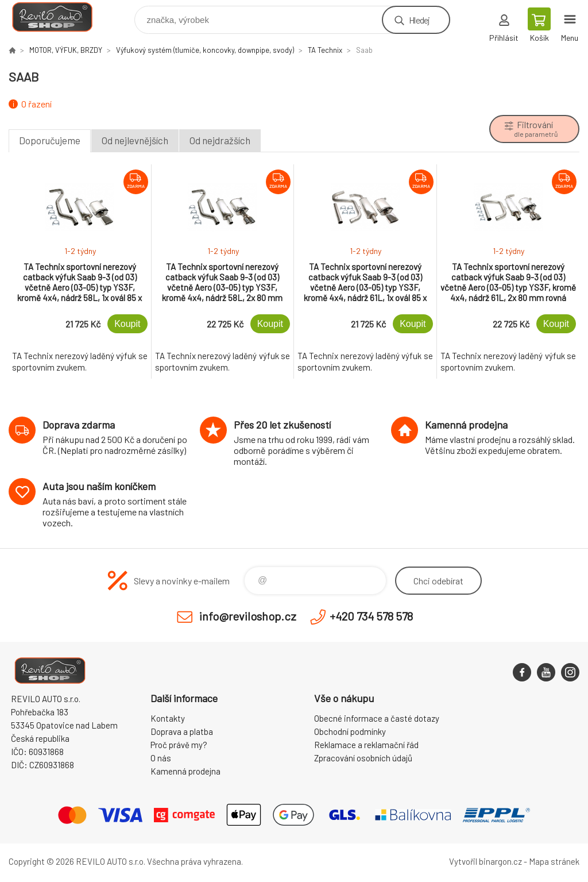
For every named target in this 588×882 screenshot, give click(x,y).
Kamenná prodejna (185, 771)
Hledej (419, 20)
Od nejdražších (220, 140)
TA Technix (325, 50)
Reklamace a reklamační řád (366, 745)
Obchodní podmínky (350, 731)
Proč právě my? (179, 745)
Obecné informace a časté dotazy (377, 718)
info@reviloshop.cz (248, 616)
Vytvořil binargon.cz (486, 861)
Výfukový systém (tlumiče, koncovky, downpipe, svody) (205, 50)
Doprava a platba (182, 731)
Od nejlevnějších (135, 140)
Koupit (127, 324)
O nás (161, 758)
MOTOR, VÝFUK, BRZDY (66, 50)
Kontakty (168, 718)
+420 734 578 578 (371, 616)
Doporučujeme (50, 140)
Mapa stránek (554, 861)
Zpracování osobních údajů (363, 758)
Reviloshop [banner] (59, 17)
